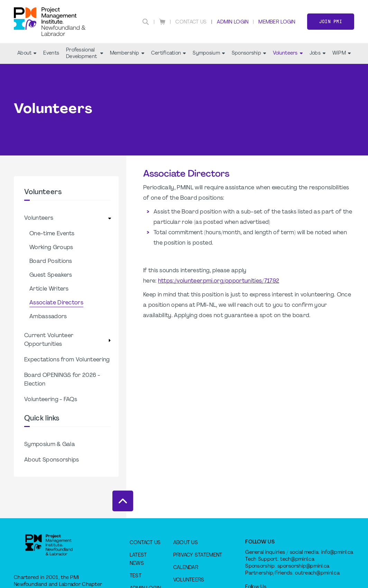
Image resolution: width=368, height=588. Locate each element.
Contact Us (191, 22)
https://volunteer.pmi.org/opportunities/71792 (219, 281)
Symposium (209, 53)
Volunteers (288, 53)
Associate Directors (56, 303)
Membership (127, 53)
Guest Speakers (51, 275)
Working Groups (51, 248)
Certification (169, 53)
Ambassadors (48, 317)
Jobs (318, 53)
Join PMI (331, 22)
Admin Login (233, 22)
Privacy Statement (198, 555)
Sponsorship (249, 53)
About (27, 53)
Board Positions (51, 262)
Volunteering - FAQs (51, 400)
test (136, 576)
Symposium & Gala (50, 445)
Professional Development (85, 54)
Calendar (186, 568)
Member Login (277, 22)
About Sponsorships (52, 460)
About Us (186, 543)
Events (51, 53)
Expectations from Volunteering (67, 360)
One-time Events (52, 234)
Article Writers (49, 289)
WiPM (342, 53)
